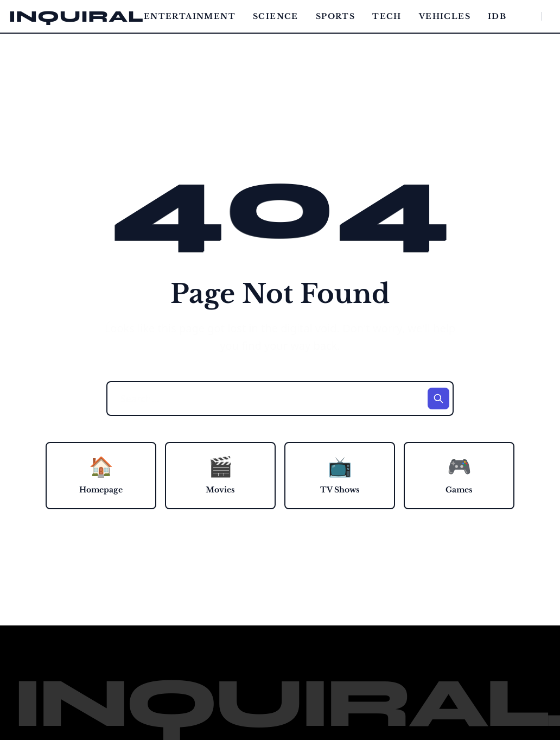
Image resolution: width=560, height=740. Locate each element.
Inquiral (76, 16)
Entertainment (190, 16)
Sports (335, 16)
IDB (497, 16)
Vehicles (445, 16)
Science (276, 16)
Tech (387, 16)
